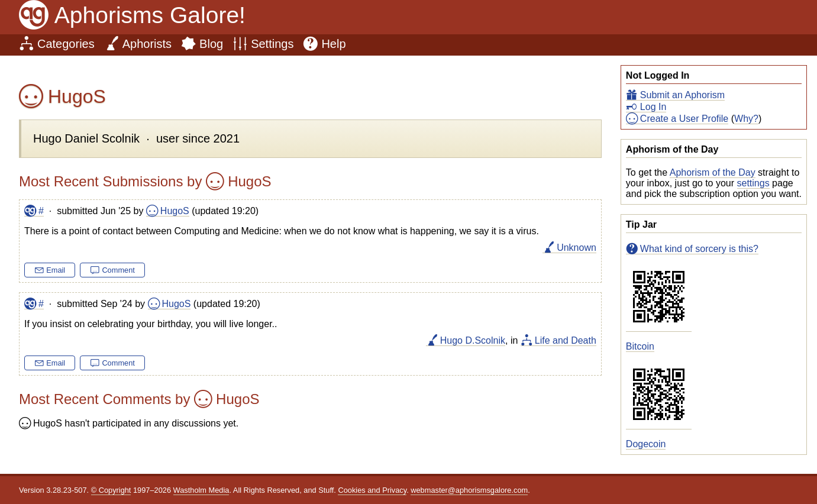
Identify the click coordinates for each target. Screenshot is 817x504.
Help (333, 44)
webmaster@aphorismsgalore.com (469, 490)
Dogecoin (646, 444)
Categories (66, 44)
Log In (653, 107)
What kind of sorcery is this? (699, 249)
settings (753, 183)
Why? (746, 119)
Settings (272, 44)
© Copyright (111, 490)
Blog (211, 44)
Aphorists (147, 44)
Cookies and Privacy (372, 490)
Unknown (577, 248)
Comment (118, 270)
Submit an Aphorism (682, 95)
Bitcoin (640, 346)
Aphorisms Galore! (150, 15)
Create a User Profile (684, 119)
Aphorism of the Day (713, 172)
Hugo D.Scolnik (473, 340)
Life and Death (566, 340)
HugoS (175, 211)
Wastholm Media (201, 490)
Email (56, 270)
